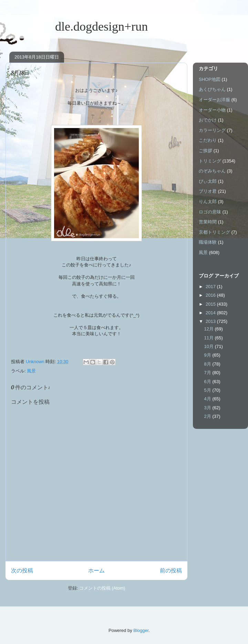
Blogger (141, 630)
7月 (208, 373)
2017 (211, 287)
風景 (31, 371)
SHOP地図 (210, 79)
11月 (210, 338)
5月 (208, 390)
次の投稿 (22, 571)
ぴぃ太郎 (208, 181)
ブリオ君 (208, 191)
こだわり (208, 140)
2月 (208, 416)
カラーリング (212, 130)
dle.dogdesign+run (77, 27)
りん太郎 (208, 202)
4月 (208, 399)
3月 (208, 408)
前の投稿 (171, 571)
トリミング (210, 161)
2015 (211, 304)
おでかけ (208, 120)
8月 (208, 364)
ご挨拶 (205, 151)
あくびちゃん (212, 89)
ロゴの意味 (210, 212)
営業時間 (208, 222)
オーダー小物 (212, 110)
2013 (211, 321)
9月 (208, 355)
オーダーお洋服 (214, 100)
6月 (208, 382)
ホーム (96, 571)
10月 (210, 346)
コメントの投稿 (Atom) (102, 588)
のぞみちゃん (212, 171)
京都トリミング (214, 232)
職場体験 (208, 242)
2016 (211, 295)
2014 (211, 313)
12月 (210, 329)
